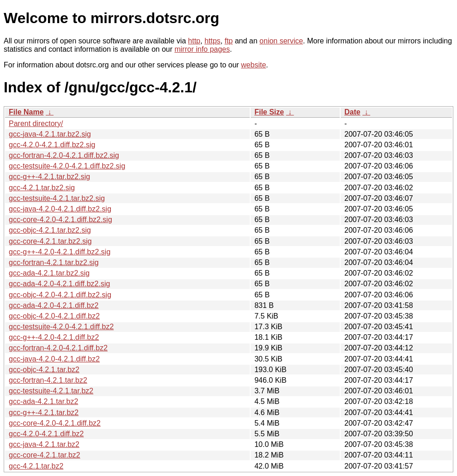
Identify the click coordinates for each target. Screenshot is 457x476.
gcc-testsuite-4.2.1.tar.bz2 (51, 391)
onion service (281, 41)
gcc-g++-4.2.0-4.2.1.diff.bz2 (54, 337)
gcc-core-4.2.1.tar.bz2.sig (50, 241)
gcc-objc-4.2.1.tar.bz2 (44, 370)
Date (352, 112)
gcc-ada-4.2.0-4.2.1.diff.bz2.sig (59, 284)
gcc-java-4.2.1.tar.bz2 (44, 444)
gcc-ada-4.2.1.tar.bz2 (43, 401)
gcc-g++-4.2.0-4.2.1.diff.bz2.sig (60, 252)
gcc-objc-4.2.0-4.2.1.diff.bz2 (54, 316)
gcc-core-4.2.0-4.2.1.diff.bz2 (55, 423)
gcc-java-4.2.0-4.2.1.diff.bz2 (54, 359)
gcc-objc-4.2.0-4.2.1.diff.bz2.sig (60, 295)
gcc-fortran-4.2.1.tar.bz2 (48, 380)
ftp (228, 41)
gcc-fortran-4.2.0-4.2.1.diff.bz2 (58, 348)
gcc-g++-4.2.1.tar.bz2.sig (49, 177)
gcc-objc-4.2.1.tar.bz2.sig (50, 230)
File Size (269, 112)
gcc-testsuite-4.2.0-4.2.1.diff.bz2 (61, 327)
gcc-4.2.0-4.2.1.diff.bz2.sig (52, 145)
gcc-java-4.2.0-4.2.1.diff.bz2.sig (60, 209)
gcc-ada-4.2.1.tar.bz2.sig (49, 273)
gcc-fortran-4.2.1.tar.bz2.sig (54, 262)
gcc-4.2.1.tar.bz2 (36, 466)
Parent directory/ (36, 124)
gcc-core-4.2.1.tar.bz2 (45, 455)
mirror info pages (202, 49)
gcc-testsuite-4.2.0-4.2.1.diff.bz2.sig (67, 166)
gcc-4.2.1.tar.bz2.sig (42, 188)
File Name (26, 112)
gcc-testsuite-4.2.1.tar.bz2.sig (57, 198)
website (253, 65)
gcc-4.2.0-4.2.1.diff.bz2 (46, 434)
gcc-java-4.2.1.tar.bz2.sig (50, 134)
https (213, 41)
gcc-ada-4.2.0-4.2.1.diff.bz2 (54, 305)
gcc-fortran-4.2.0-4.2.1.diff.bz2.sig (64, 155)
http (194, 41)
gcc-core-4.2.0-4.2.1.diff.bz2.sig (60, 220)
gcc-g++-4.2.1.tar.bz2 (44, 413)
